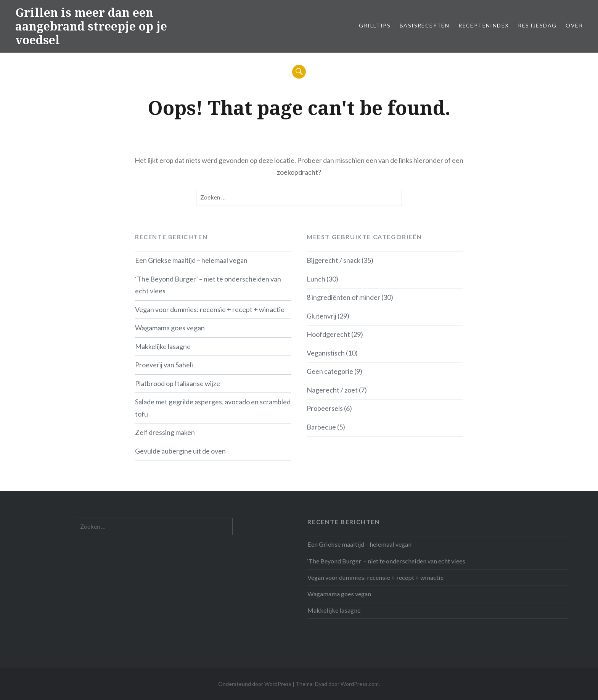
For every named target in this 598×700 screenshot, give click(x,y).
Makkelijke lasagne (163, 346)
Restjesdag (537, 25)
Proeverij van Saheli (164, 365)
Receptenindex (484, 25)
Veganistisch (326, 353)
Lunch (316, 279)
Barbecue (321, 427)
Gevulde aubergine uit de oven (180, 451)
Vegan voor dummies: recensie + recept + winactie (210, 309)
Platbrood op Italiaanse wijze (178, 383)
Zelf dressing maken (165, 432)
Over (574, 25)
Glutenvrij (322, 316)
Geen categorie (330, 371)
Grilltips (375, 25)
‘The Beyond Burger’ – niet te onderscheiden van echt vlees (208, 285)
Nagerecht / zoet (332, 390)
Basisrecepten (424, 25)
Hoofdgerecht (328, 334)
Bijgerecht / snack (334, 260)
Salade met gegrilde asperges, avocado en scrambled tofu (213, 408)
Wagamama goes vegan (170, 328)
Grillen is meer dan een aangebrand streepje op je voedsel (91, 26)
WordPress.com (360, 684)
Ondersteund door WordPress (255, 684)
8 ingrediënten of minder (343, 297)
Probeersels (325, 408)
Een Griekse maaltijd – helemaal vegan (191, 260)
